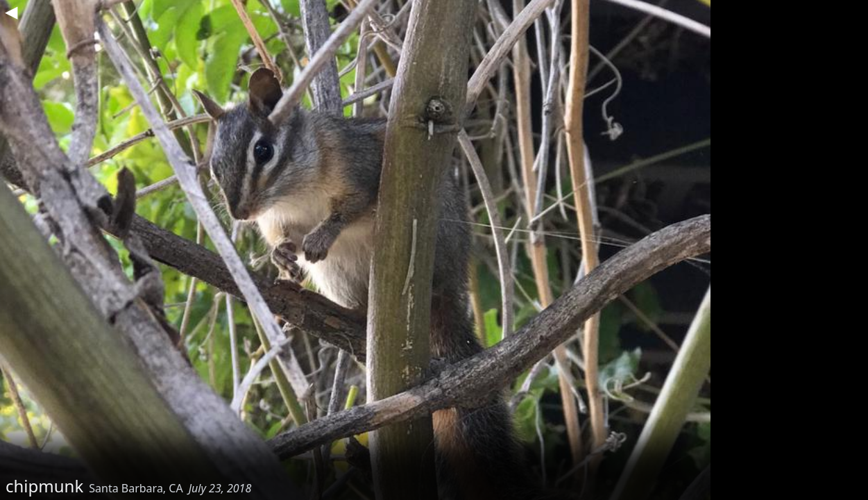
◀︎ (11, 11)
